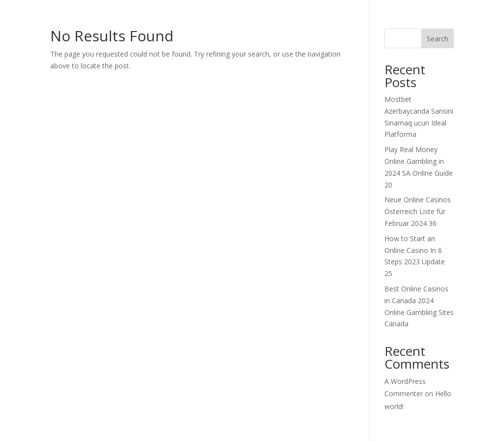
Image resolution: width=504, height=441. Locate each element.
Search (438, 39)
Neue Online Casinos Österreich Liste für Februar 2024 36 (418, 211)
